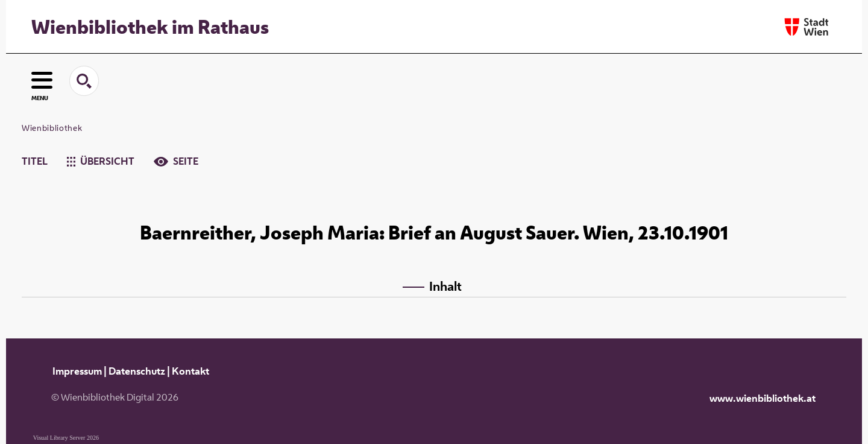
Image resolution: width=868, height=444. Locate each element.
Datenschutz (137, 371)
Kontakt (190, 371)
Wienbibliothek (52, 128)
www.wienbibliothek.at (763, 398)
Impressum (77, 371)
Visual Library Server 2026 (66, 438)
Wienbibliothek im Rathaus (150, 27)
